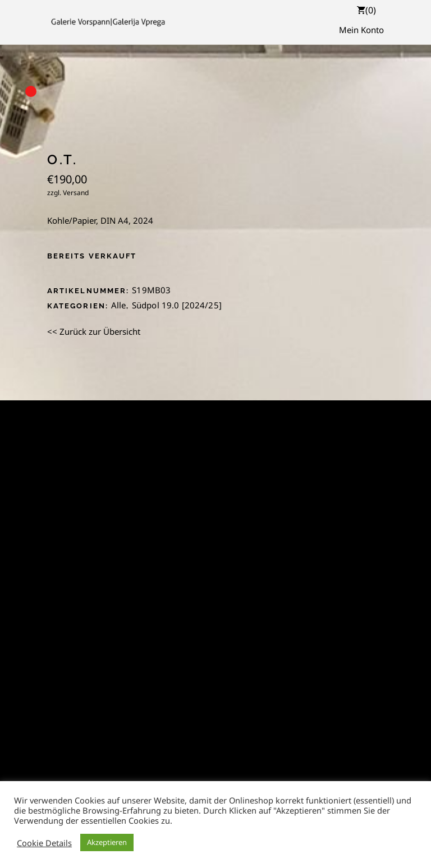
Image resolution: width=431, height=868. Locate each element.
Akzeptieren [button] (107, 842)
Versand (76, 193)
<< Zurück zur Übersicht (94, 331)
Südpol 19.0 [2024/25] (177, 305)
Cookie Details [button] (44, 843)
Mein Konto (361, 30)
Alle (119, 305)
